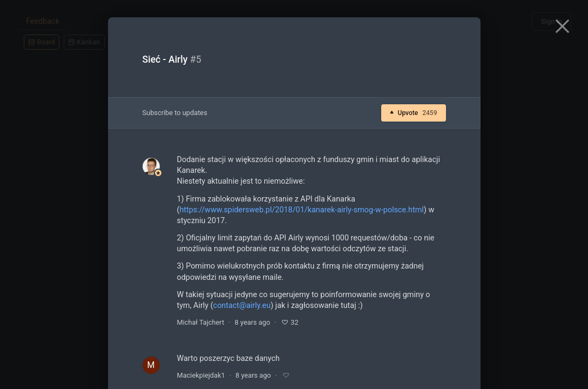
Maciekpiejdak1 (201, 375)
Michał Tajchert (201, 322)
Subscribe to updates (175, 113)
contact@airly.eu (242, 306)
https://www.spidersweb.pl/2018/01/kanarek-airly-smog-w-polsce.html (301, 210)
